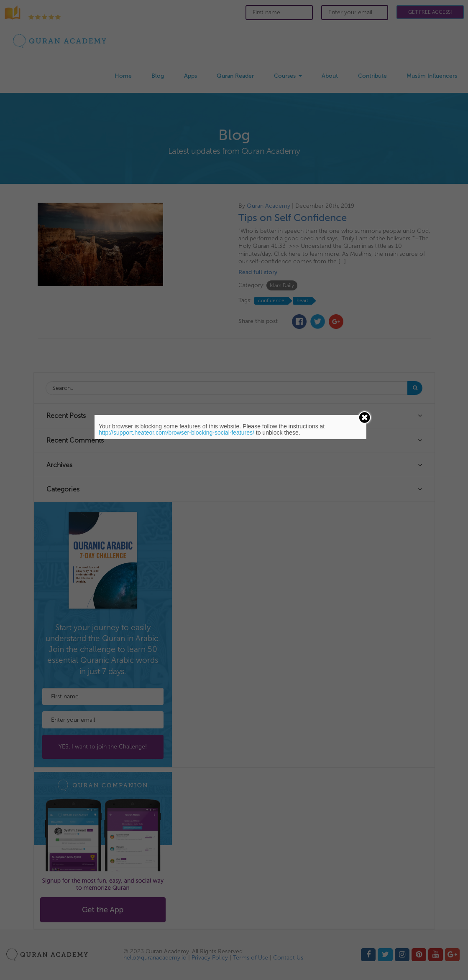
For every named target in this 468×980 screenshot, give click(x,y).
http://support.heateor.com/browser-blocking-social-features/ (176, 433)
